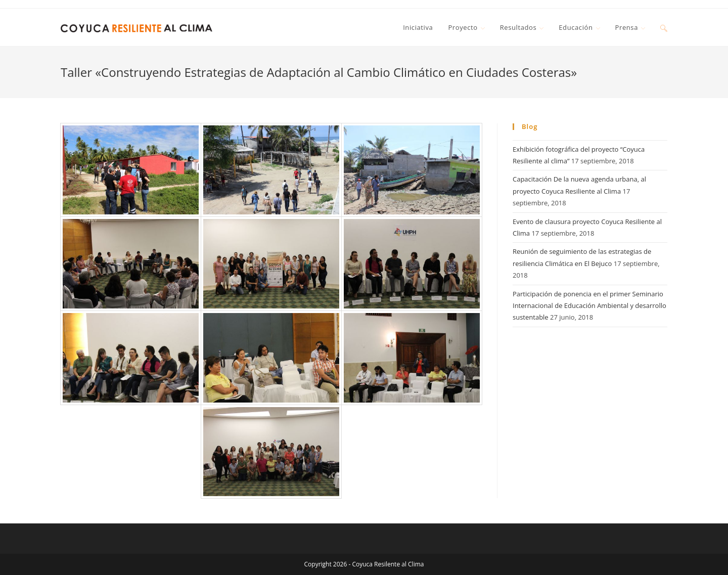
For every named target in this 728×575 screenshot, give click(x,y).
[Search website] (664, 27)
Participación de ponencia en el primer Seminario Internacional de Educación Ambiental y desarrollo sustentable (589, 306)
